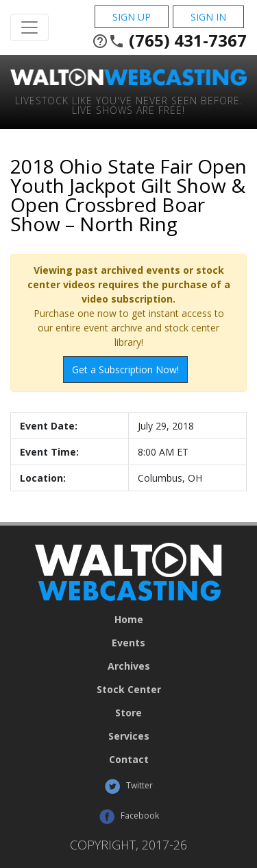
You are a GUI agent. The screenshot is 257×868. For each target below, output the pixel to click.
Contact (129, 760)
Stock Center (129, 690)
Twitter (128, 786)
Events (128, 643)
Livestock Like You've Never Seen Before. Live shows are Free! (129, 105)
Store (128, 713)
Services (129, 736)
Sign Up (132, 17)
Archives (129, 666)
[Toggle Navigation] (29, 27)
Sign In (208, 17)
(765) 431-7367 (169, 40)
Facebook (129, 817)
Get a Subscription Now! (125, 370)
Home (129, 620)
